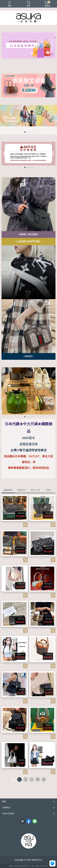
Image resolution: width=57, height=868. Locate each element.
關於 (4, 801)
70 (38, 779)
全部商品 (6, 807)
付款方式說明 (8, 814)
